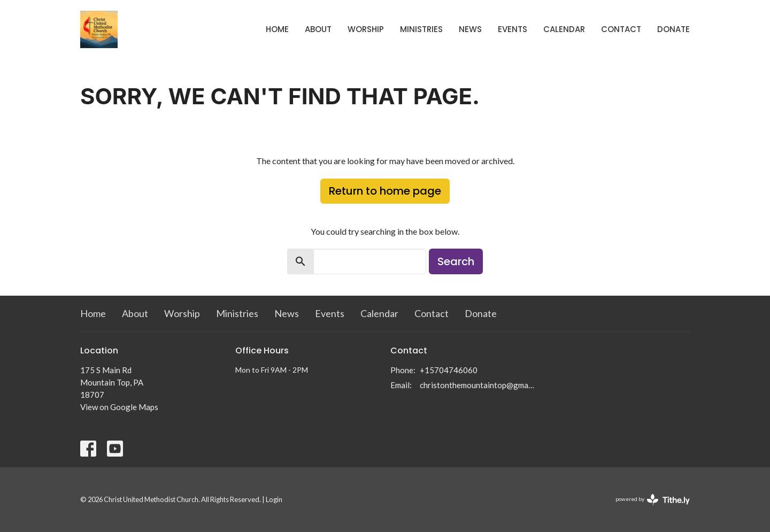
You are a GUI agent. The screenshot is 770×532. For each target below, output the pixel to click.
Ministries (421, 29)
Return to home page (385, 191)
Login (274, 499)
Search (456, 261)
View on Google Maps (119, 407)
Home (277, 29)
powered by (653, 500)
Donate (673, 29)
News (470, 29)
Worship (366, 29)
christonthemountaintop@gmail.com (477, 385)
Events (513, 29)
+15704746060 (449, 370)
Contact (621, 29)
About (318, 29)
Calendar (564, 29)
